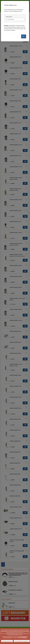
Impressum (24, 638)
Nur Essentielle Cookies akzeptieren (22, 641)
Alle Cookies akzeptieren (7, 641)
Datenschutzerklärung (23, 637)
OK (24, 36)
